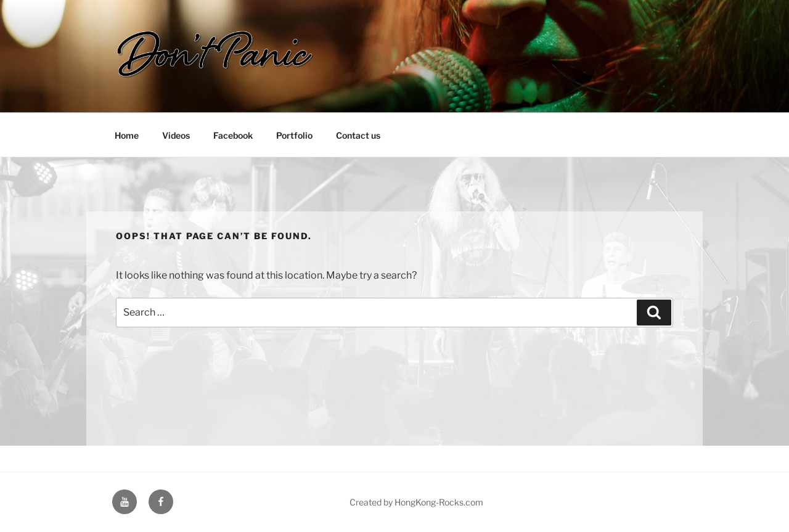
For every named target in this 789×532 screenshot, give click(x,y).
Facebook (233, 135)
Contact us (358, 135)
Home (127, 135)
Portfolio (294, 135)
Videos (176, 135)
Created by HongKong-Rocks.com (416, 502)
